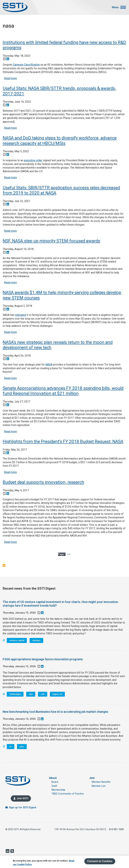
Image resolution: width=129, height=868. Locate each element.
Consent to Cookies (100, 861)
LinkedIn (7, 851)
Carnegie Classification (26, 65)
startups (36, 640)
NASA (49, 365)
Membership (58, 790)
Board (55, 782)
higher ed (57, 694)
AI (10, 746)
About (53, 778)
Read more (10, 78)
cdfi (43, 694)
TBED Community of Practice (68, 794)
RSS (12, 851)
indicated (20, 315)
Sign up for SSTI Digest (23, 807)
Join (92, 778)
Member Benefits (101, 782)
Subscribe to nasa (4, 565)
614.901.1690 (116, 829)
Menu (115, 7)
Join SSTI (22, 798)
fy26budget (15, 694)
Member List (99, 786)
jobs (22, 746)
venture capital (17, 640)
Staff (54, 786)
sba (31, 694)
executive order (33, 160)
